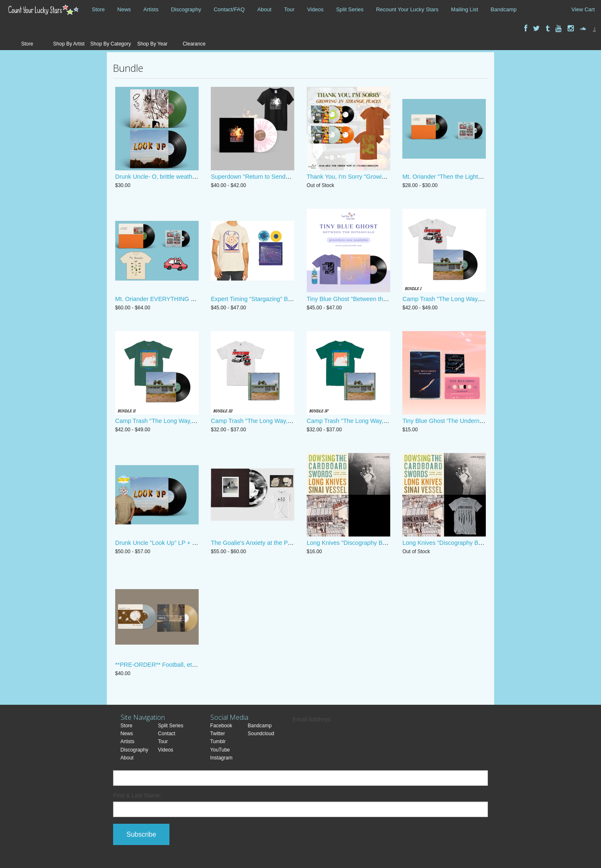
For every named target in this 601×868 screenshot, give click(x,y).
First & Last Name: (137, 795)
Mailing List (465, 9)
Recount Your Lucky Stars (407, 9)
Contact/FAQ (229, 9)
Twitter (218, 734)
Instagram (221, 758)
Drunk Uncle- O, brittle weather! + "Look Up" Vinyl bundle (191, 177)
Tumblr (218, 741)
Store (98, 9)
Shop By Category (110, 44)
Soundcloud (261, 734)
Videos (316, 9)
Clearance (194, 44)
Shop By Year (153, 44)
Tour (289, 9)
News (124, 9)
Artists (151, 9)
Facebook (221, 726)
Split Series (350, 9)
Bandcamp (504, 9)
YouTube (220, 750)
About (264, 9)
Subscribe (141, 834)
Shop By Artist (69, 44)
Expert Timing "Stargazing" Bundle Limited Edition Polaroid (289, 299)
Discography (186, 9)
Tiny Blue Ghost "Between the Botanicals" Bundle (372, 299)
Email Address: (312, 719)
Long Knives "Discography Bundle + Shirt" (458, 543)
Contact (167, 734)
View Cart (583, 9)
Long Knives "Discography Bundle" (353, 543)
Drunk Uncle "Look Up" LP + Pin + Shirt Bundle (178, 543)
